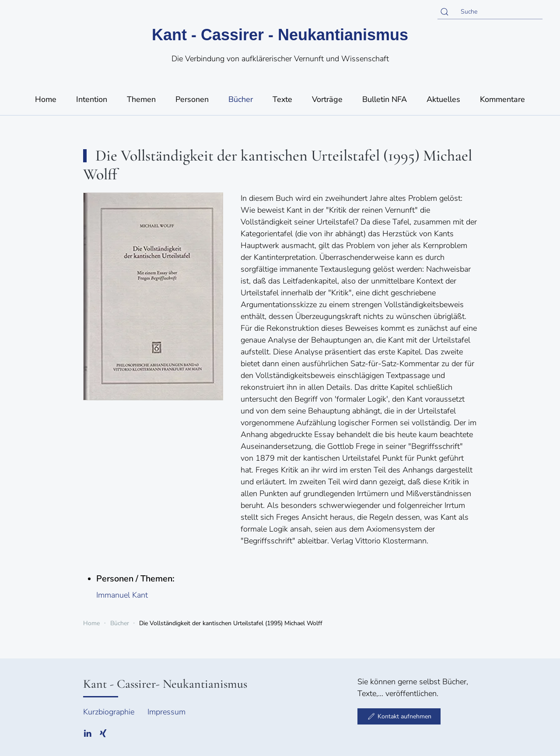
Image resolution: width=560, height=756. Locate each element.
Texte (282, 99)
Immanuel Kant (122, 595)
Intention (92, 99)
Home (46, 99)
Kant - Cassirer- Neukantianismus (165, 684)
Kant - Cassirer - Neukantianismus (280, 35)
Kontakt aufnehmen (399, 716)
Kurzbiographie (109, 712)
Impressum (166, 712)
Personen (192, 99)
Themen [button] (141, 99)
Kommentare (502, 99)
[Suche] (490, 12)
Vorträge (327, 99)
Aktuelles (443, 99)
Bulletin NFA (385, 99)
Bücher (241, 99)
